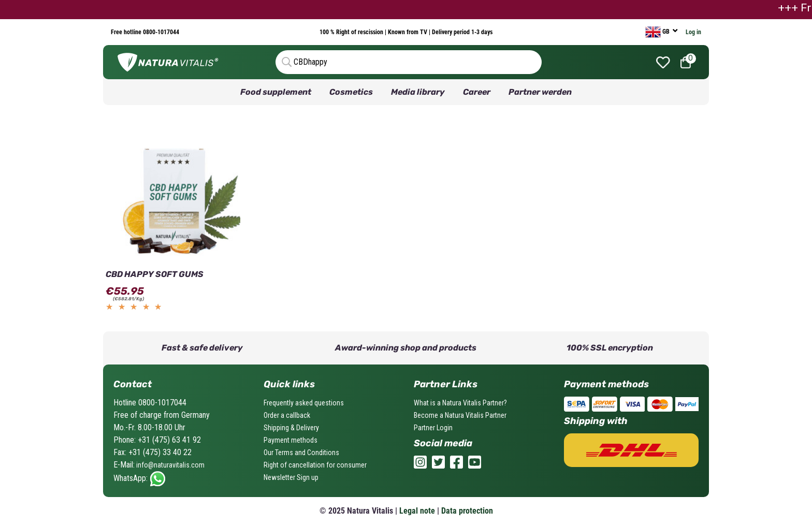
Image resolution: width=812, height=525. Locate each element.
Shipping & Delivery (291, 428)
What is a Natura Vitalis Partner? (460, 403)
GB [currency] (658, 32)
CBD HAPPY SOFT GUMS (155, 274)
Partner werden (540, 92)
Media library (418, 92)
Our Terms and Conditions (301, 453)
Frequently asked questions (304, 403)
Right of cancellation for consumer (315, 465)
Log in (693, 32)
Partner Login (433, 428)
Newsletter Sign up (291, 477)
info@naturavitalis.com (170, 465)
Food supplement (276, 92)
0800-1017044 (160, 32)
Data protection (467, 511)
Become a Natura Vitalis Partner (460, 415)
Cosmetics (351, 92)
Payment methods (291, 440)
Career (477, 92)
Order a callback (287, 415)
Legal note (417, 511)
